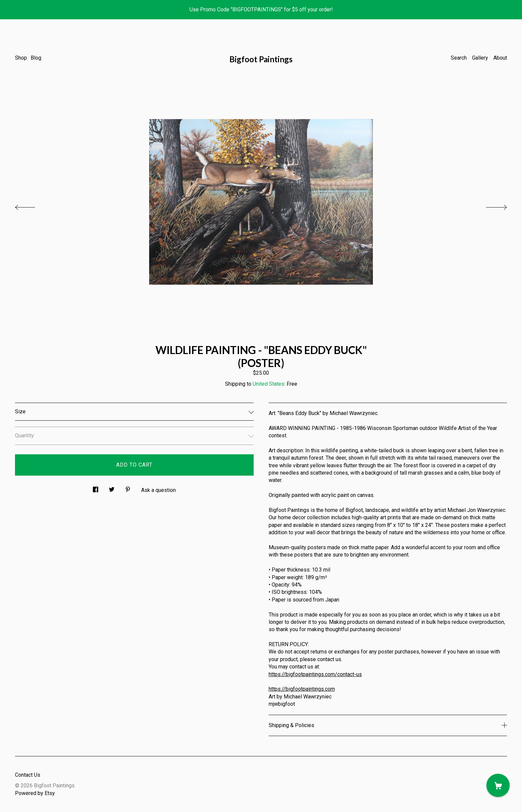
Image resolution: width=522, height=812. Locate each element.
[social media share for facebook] (96, 488)
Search (459, 58)
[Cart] (498, 785)
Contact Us (28, 775)
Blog (36, 58)
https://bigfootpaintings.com (302, 689)
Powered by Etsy (35, 793)
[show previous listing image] (32, 205)
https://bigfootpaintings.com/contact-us (315, 674)
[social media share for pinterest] (128, 488)
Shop (21, 58)
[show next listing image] (490, 205)
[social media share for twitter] (112, 488)
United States (268, 384)
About (500, 58)
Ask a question (158, 490)
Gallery (480, 58)
